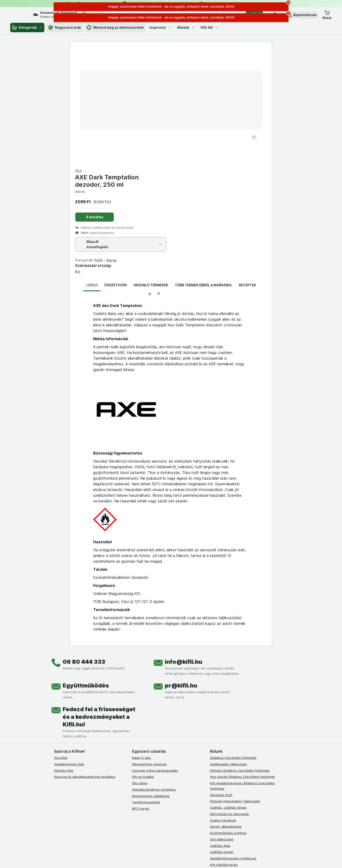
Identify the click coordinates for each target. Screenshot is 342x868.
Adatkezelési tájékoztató (228, 650)
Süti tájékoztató (222, 725)
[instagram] (146, 768)
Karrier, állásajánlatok (226, 712)
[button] (302, 15)
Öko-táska (140, 669)
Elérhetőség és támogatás (229, 700)
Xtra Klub (61, 644)
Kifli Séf (210, 27)
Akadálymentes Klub (69, 650)
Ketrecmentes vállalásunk (151, 682)
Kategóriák (27, 28)
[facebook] (135, 768)
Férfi (199, 146)
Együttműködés (86, 571)
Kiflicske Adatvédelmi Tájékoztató (235, 687)
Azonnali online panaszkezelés (155, 656)
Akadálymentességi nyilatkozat (233, 744)
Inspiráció (160, 27)
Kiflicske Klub (64, 656)
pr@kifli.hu (181, 571)
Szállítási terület (222, 738)
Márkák (186, 27)
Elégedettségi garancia (149, 650)
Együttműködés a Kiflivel (228, 719)
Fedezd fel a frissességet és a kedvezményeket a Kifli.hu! (99, 603)
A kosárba (195, 103)
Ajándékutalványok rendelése (154, 675)
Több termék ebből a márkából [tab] (204, 171)
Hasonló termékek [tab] (151, 171)
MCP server (141, 694)
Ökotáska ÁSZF (221, 681)
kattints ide (116, 827)
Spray (212, 146)
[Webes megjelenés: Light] (175, 859)
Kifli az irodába (143, 663)
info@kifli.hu (183, 548)
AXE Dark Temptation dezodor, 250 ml (208, 67)
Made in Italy (142, 644)
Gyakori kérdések (223, 706)
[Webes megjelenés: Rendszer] (152, 859)
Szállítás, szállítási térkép (228, 693)
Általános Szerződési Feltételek (233, 644)
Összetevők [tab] (116, 171)
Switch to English (179, 839)
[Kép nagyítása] (154, 123)
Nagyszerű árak (65, 28)
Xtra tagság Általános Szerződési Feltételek (242, 663)
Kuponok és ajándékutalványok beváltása (85, 663)
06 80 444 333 (84, 548)
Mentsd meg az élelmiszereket (115, 28)
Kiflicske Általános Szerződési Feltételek (240, 656)
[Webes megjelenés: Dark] (194, 859)
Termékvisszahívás (146, 688)
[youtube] (158, 768)
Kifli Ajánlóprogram (224, 751)
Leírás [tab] (92, 171)
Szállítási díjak (220, 731)
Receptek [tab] (247, 171)
